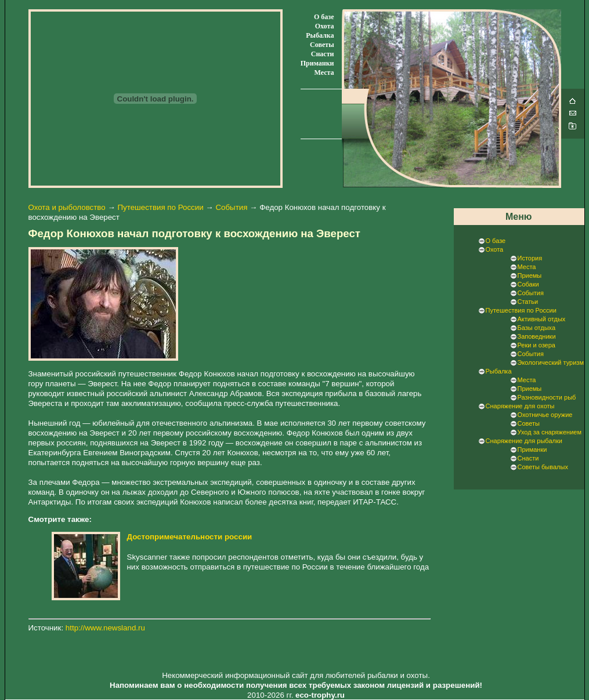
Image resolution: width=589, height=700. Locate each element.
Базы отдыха (537, 328)
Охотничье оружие (545, 415)
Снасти (323, 54)
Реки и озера (536, 345)
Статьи (528, 302)
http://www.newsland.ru (105, 628)
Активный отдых (542, 319)
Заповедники (537, 336)
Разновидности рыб (547, 397)
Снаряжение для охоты (520, 406)
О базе (324, 17)
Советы (322, 45)
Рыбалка (320, 35)
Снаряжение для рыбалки (524, 441)
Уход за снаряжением (550, 432)
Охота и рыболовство (67, 207)
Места (324, 72)
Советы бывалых (543, 467)
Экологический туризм (551, 362)
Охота (325, 26)
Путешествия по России (160, 207)
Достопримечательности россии (190, 537)
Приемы (530, 275)
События (231, 207)
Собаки (528, 284)
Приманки (317, 63)
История (530, 258)
